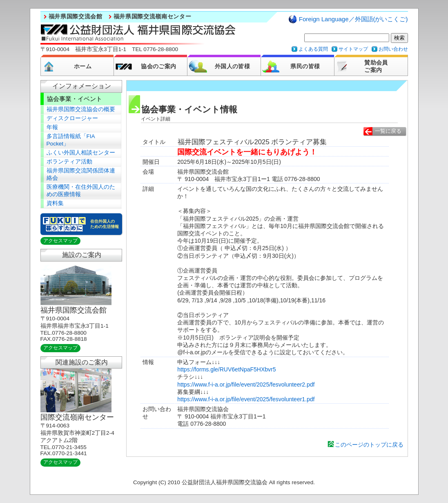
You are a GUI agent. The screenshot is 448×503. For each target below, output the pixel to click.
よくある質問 (313, 49)
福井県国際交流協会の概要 (81, 109)
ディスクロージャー (72, 118)
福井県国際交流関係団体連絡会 (81, 174)
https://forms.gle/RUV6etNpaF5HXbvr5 (226, 369)
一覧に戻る (388, 131)
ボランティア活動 (69, 162)
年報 (52, 127)
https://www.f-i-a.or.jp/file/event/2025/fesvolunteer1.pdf (246, 399)
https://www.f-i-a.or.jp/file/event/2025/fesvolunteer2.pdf (246, 385)
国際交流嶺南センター (77, 417)
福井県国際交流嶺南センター (153, 17)
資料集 (55, 203)
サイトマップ (353, 49)
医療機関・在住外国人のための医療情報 (81, 191)
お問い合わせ (393, 49)
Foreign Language (353, 19)
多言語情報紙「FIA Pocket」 (71, 140)
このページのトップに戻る (369, 445)
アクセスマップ (60, 241)
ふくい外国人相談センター (81, 153)
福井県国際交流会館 (76, 17)
